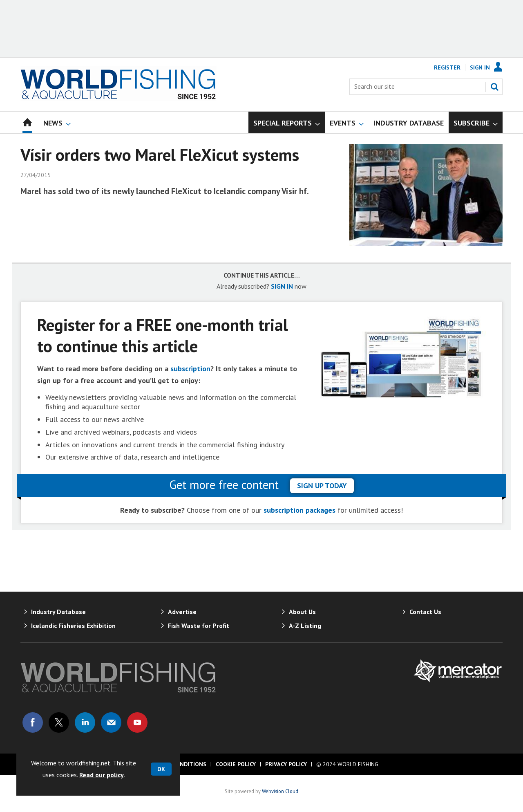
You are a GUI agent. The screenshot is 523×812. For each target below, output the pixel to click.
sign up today (322, 486)
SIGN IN (282, 286)
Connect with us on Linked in (85, 722)
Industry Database (58, 612)
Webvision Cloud (280, 791)
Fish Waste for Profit (199, 626)
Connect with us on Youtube (137, 722)
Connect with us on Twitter (59, 722)
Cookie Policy (236, 764)
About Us (302, 612)
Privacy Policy (286, 764)
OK (161, 769)
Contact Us (425, 612)
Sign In (480, 67)
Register (447, 67)
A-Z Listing (305, 626)
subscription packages (299, 510)
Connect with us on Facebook (33, 722)
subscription (190, 369)
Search (494, 87)
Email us (111, 722)
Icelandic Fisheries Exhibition (73, 626)
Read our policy (102, 775)
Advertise (182, 612)
